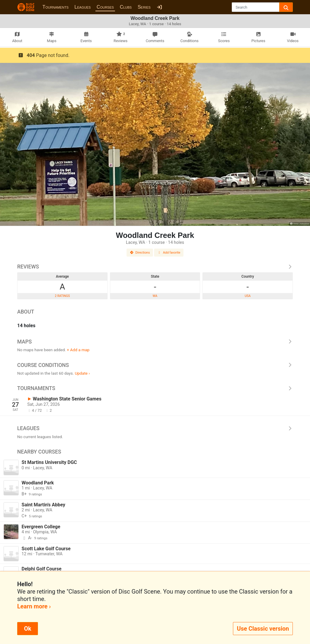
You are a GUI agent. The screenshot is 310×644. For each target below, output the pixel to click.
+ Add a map (78, 350)
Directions (140, 253)
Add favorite (169, 253)
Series (144, 7)
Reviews (155, 267)
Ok (28, 629)
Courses (105, 7)
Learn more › (34, 606)
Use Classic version (263, 629)
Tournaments (55, 7)
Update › (82, 373)
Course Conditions (155, 365)
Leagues (83, 7)
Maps (155, 342)
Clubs (126, 7)
